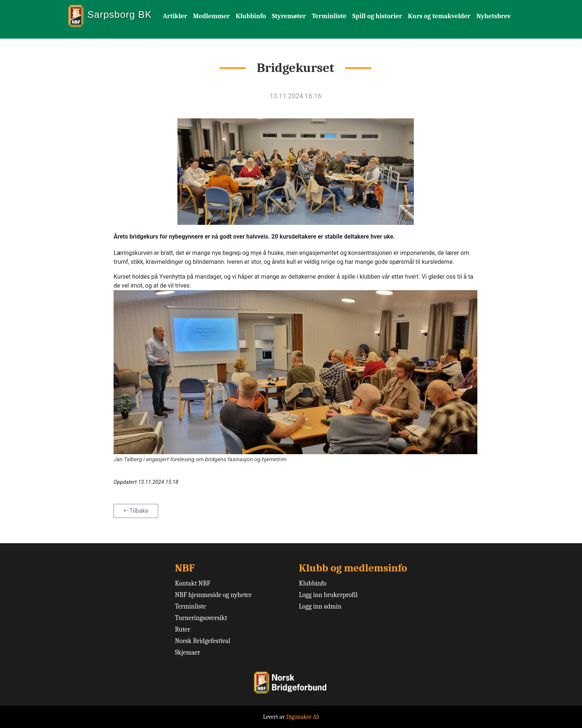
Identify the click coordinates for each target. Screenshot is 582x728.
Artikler (175, 16)
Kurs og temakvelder (439, 16)
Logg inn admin (320, 606)
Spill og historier (377, 16)
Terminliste (329, 16)
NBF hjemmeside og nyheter (213, 595)
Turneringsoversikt (201, 618)
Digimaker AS (303, 717)
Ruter (182, 629)
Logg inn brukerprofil (328, 595)
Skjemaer (187, 652)
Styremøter (289, 16)
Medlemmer (211, 16)
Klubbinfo (251, 16)
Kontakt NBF (192, 583)
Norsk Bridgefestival (202, 641)
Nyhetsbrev (493, 16)
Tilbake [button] (136, 511)
